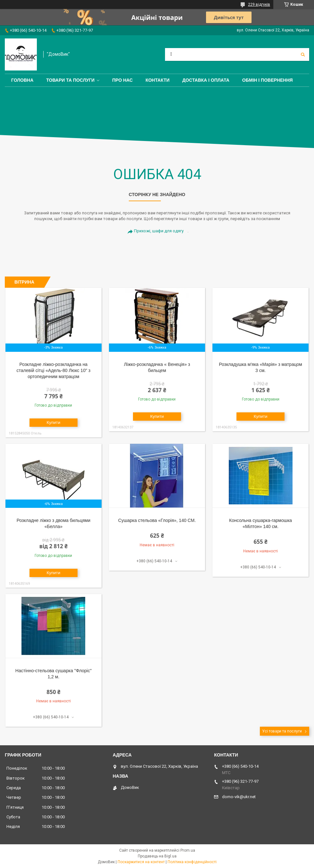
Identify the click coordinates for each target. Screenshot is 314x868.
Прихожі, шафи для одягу (159, 231)
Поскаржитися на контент (141, 862)
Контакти (157, 80)
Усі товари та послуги (282, 731)
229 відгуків (259, 4)
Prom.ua (188, 850)
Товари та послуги (70, 80)
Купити (54, 422)
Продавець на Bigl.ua (157, 856)
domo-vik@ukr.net (239, 797)
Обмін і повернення (268, 80)
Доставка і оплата (206, 80)
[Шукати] (303, 54)
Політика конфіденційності (192, 862)
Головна (22, 80)
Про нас (122, 80)
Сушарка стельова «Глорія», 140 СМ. (157, 520)
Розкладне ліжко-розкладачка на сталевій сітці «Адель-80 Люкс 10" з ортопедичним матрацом (54, 370)
